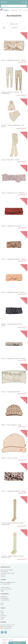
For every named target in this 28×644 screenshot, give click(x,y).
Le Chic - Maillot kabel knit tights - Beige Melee (13, 524)
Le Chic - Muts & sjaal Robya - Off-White (13, 126)
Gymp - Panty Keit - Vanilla (10, 160)
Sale (2, 605)
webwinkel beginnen (22, 639)
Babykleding (4, 597)
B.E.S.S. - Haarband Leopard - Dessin (13, 60)
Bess (2, 611)
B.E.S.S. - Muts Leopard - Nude (11, 425)
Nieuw (2, 603)
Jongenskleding (5, 600)
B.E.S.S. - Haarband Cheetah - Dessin (14, 259)
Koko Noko (4, 616)
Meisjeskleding (5, 598)
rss (16, 639)
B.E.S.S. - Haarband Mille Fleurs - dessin (12, 325)
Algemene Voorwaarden (7, 570)
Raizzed (3, 617)
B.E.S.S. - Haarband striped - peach (13, 292)
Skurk (2, 619)
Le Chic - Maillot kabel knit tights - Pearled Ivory (13, 557)
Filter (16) (14, 24)
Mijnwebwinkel (16, 641)
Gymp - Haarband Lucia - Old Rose (13, 193)
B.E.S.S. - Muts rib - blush (10, 458)
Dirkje (2, 612)
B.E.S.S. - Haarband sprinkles (11, 392)
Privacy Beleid (4, 572)
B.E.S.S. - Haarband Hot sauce (11, 226)
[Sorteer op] (14, 28)
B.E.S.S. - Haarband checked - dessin (13, 359)
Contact (3, 577)
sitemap (14, 639)
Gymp (2, 614)
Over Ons (3, 575)
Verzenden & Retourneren (8, 573)
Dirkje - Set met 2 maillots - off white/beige (12, 93)
